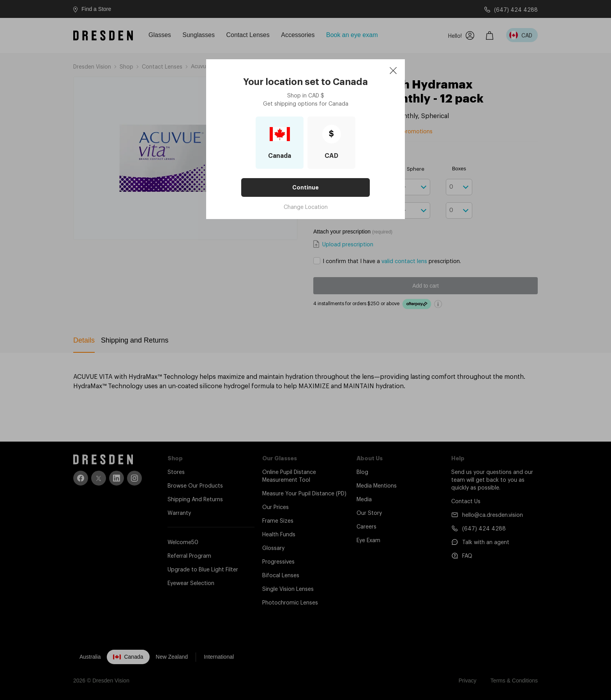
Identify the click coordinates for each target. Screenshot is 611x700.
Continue (305, 187)
